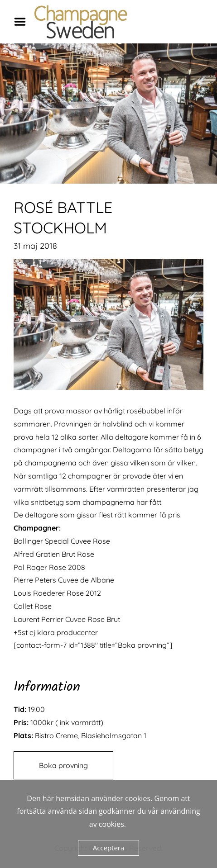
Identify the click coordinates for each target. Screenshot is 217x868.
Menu (23, 22)
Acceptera (109, 848)
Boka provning (63, 765)
